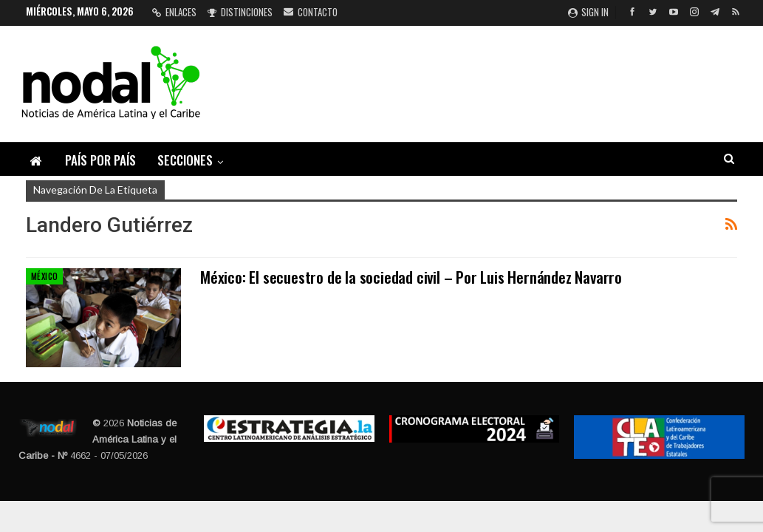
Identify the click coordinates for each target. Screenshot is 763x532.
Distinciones (240, 12)
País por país (100, 160)
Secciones (185, 160)
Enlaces (174, 12)
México (44, 276)
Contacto (311, 12)
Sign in (588, 12)
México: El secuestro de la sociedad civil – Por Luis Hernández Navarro (411, 277)
